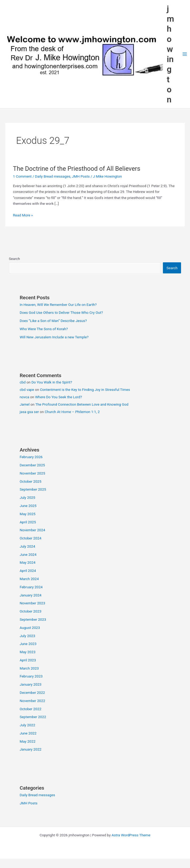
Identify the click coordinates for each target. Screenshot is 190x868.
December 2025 (32, 465)
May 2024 (28, 562)
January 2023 (31, 684)
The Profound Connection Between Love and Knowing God (82, 404)
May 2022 (28, 741)
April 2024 (28, 571)
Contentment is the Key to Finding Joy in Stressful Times (85, 390)
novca (24, 397)
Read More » (23, 215)
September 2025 (33, 489)
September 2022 (33, 717)
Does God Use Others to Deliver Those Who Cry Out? (61, 312)
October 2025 (31, 481)
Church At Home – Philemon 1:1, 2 (72, 412)
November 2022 (32, 701)
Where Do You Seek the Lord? (58, 397)
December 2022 (32, 692)
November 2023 (32, 603)
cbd (23, 382)
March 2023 (29, 668)
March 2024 (29, 579)
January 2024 (31, 595)
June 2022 (28, 733)
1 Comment (22, 176)
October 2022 (31, 709)
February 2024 (31, 587)
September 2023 (33, 619)
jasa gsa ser (29, 412)
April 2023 (28, 660)
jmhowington (171, 54)
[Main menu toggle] (185, 54)
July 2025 (27, 497)
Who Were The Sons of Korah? (44, 329)
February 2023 (31, 676)
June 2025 (28, 506)
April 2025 (28, 522)
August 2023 (30, 628)
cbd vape (27, 390)
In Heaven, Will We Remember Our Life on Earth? (58, 305)
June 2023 (28, 644)
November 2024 (32, 530)
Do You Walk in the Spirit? (52, 382)
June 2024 (28, 554)
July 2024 (27, 546)
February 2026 (31, 457)
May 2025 (28, 514)
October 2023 (31, 611)
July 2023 (27, 636)
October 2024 (31, 538)
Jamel (25, 404)
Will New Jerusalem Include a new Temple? (54, 337)
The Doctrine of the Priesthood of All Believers (77, 169)
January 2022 (31, 749)
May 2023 (28, 652)
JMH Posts (81, 176)
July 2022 (27, 725)
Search (14, 259)
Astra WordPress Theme (131, 835)
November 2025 (32, 473)
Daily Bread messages (53, 176)
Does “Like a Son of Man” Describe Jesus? (53, 321)
